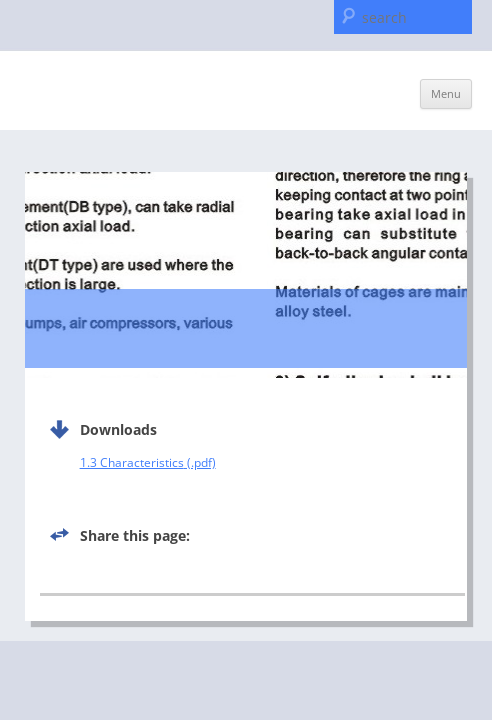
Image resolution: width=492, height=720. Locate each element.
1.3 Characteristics (132, 462)
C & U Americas (112, 89)
